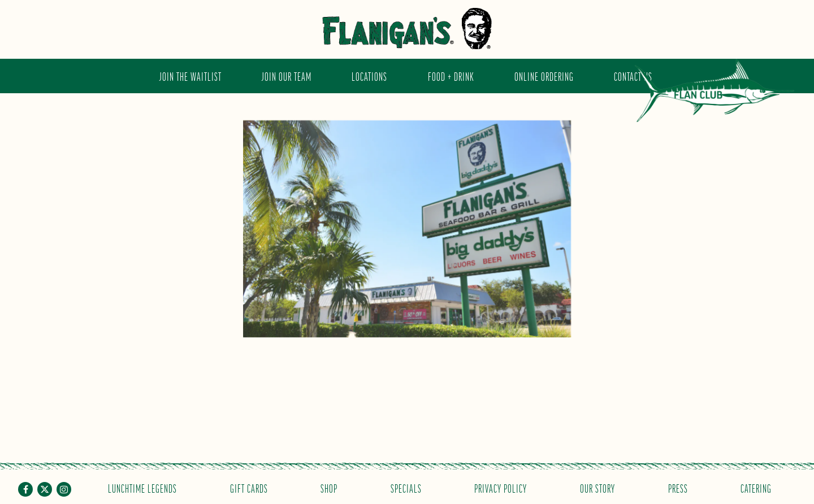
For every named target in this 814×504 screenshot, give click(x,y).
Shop (329, 488)
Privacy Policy (501, 488)
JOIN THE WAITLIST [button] (190, 76)
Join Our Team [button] (287, 76)
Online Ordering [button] (544, 76)
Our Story (597, 488)
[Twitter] (45, 489)
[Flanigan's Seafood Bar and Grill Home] (407, 29)
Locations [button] (369, 76)
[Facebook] (25, 489)
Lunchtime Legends (142, 488)
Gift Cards (249, 488)
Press (678, 488)
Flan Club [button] (715, 98)
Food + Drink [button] (451, 76)
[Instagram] (64, 489)
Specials (406, 488)
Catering (756, 488)
